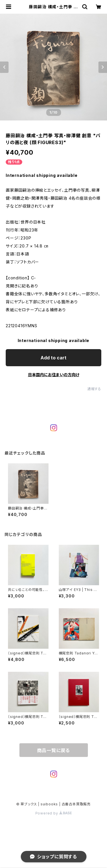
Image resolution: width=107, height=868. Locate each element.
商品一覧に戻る (54, 750)
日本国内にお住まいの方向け (54, 375)
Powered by (54, 813)
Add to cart (53, 358)
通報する (94, 389)
